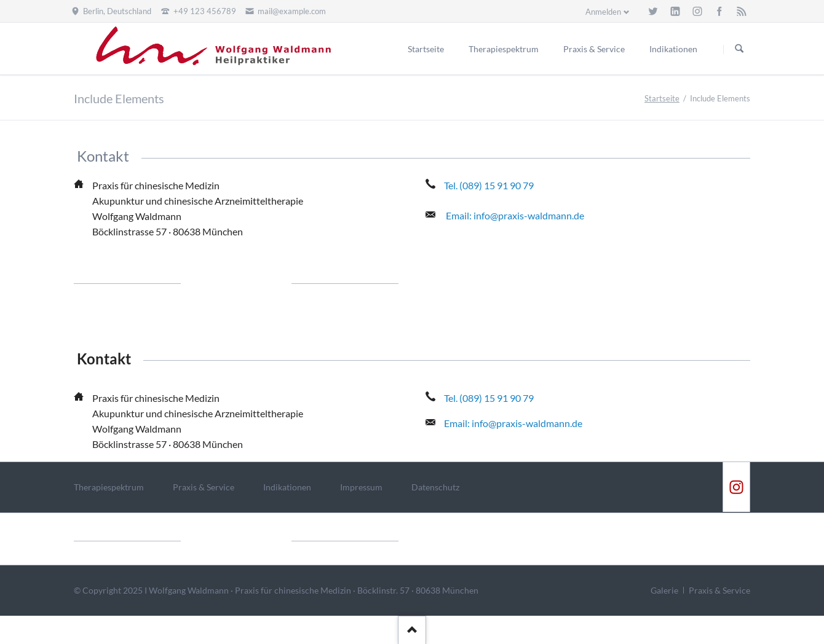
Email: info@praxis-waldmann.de (515, 215)
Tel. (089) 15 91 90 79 (489, 185)
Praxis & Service (204, 487)
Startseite (662, 98)
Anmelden (603, 12)
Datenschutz (435, 487)
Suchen (739, 49)
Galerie (664, 590)
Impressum (361, 487)
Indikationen (287, 487)
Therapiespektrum (109, 487)
